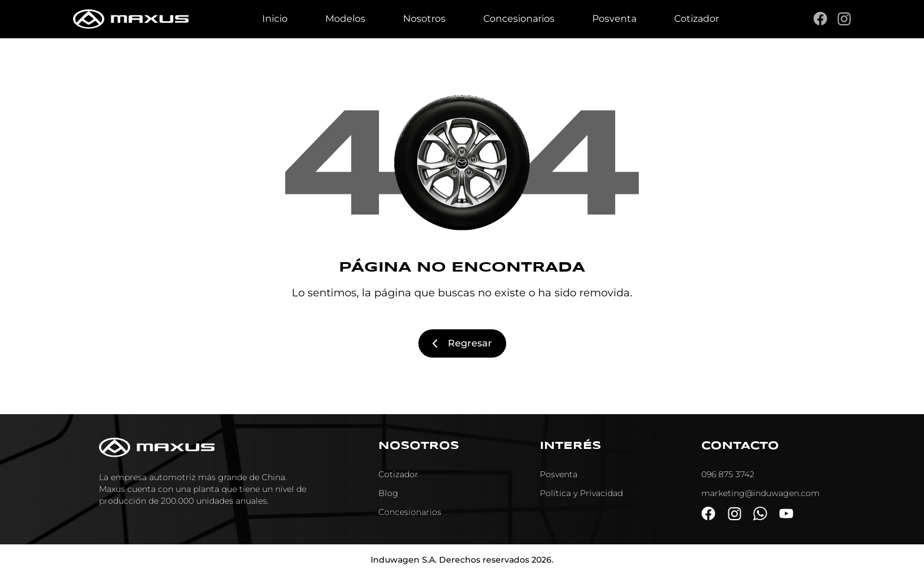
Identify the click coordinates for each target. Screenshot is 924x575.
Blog (388, 493)
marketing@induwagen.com (760, 493)
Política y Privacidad (581, 493)
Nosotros (424, 19)
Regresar (462, 343)
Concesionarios (519, 19)
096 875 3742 (728, 474)
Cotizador (697, 19)
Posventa (614, 19)
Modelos (345, 19)
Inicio (275, 19)
